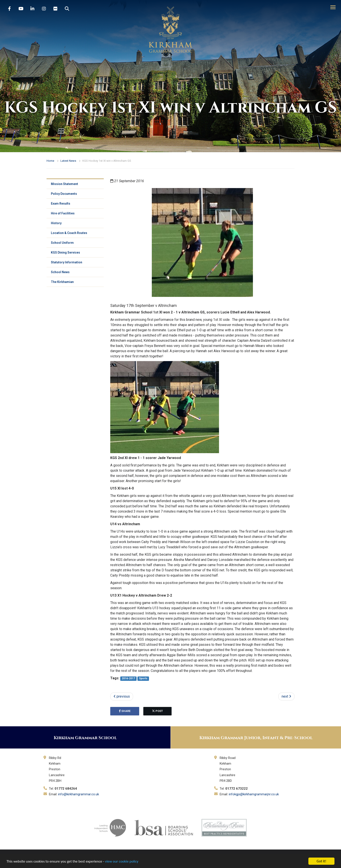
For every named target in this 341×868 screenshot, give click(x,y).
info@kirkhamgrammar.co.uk (79, 794)
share (125, 711)
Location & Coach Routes (69, 233)
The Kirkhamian (62, 282)
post (157, 711)
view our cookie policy (122, 861)
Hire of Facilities (63, 213)
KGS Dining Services (65, 252)
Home (50, 161)
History (56, 223)
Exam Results (61, 204)
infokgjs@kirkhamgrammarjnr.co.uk (254, 794)
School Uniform (62, 243)
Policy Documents (64, 194)
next (286, 696)
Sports (143, 678)
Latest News (68, 161)
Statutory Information (67, 262)
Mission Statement (64, 184)
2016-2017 (128, 678)
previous (122, 696)
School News (60, 272)
